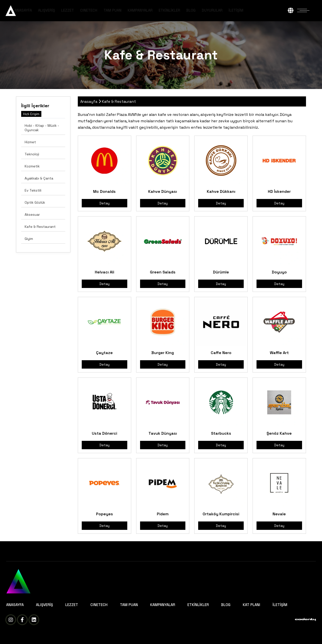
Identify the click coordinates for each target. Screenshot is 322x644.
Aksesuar (32, 215)
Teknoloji (32, 154)
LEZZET (84, 10)
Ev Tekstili (33, 190)
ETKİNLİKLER (186, 10)
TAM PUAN (129, 10)
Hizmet (30, 142)
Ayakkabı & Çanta (39, 178)
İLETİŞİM (253, 10)
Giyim (29, 239)
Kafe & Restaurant (40, 227)
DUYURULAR (229, 10)
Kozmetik (32, 166)
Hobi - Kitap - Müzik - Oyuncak (42, 128)
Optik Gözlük (35, 202)
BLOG (208, 10)
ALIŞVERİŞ (63, 10)
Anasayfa (89, 101)
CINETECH (106, 10)
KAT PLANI (251, 605)
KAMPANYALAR (157, 10)
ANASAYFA (40, 10)
